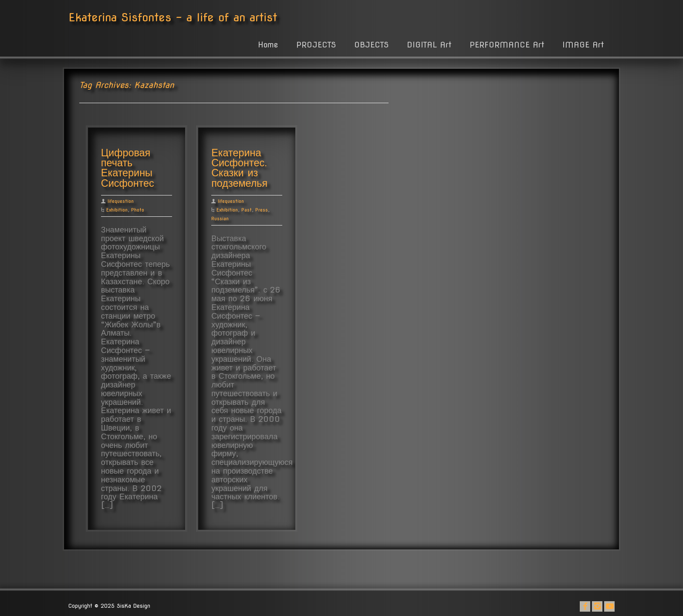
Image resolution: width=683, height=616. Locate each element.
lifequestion (121, 201)
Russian (220, 219)
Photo (138, 210)
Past (247, 210)
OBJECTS (371, 45)
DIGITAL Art (429, 45)
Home (268, 45)
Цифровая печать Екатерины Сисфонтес (128, 168)
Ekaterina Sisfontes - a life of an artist (173, 17)
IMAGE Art (583, 45)
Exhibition (117, 210)
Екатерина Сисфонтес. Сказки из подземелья (239, 168)
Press (262, 210)
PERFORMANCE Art (507, 45)
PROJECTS (316, 45)
